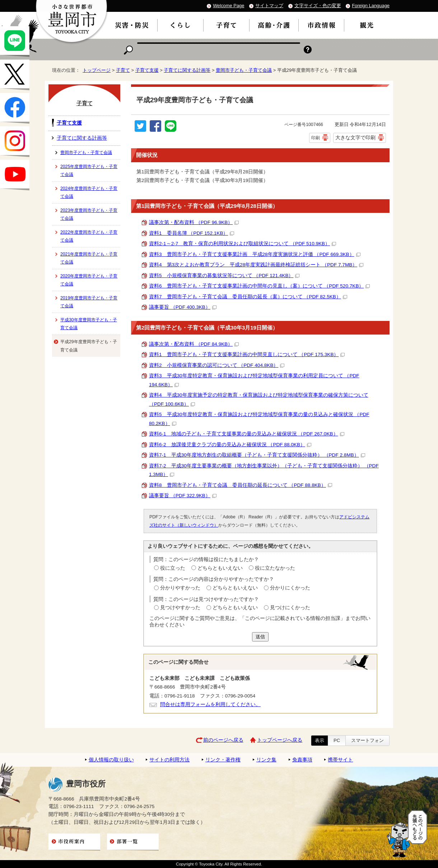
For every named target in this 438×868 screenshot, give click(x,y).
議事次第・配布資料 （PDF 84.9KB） (194, 344)
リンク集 (266, 760)
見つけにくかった (290, 608)
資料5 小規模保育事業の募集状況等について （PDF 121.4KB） (224, 276)
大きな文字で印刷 (355, 137)
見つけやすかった (180, 608)
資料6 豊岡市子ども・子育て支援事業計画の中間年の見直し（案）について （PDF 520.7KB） (259, 286)
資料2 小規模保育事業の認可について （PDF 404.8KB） (217, 365)
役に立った (173, 568)
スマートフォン (367, 740)
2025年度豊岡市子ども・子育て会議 (89, 171)
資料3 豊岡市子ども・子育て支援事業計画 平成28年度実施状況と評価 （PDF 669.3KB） (255, 254)
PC (337, 740)
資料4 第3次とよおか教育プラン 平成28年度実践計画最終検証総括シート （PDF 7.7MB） (256, 265)
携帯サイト (340, 760)
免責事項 (302, 760)
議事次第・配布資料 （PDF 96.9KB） (194, 222)
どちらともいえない (220, 568)
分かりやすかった (180, 588)
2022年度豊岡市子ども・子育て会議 (89, 236)
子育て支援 (147, 70)
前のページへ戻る (223, 740)
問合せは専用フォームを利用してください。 (210, 704)
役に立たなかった (275, 568)
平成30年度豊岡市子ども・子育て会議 (89, 324)
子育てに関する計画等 (187, 70)
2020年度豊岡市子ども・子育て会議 (89, 280)
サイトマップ (269, 6)
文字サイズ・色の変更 (318, 6)
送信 (260, 637)
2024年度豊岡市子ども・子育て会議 (89, 192)
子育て (123, 70)
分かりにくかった (290, 588)
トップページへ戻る (280, 740)
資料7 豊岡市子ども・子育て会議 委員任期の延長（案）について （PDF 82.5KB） (248, 297)
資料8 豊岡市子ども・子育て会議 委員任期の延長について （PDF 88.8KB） (241, 485)
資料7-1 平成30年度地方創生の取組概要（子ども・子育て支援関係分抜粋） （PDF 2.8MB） (257, 455)
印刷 (316, 138)
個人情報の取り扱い (111, 760)
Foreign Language (371, 6)
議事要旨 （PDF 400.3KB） (183, 307)
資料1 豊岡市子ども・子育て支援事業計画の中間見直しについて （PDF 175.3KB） (247, 354)
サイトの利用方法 (169, 760)
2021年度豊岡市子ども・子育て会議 (89, 258)
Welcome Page (229, 6)
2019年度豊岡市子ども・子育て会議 (89, 302)
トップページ (97, 70)
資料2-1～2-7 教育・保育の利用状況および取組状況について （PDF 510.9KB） (243, 244)
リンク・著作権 (223, 760)
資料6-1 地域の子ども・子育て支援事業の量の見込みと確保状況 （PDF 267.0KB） (247, 434)
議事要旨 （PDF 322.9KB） (183, 496)
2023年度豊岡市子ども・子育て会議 (89, 214)
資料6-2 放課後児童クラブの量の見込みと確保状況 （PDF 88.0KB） (230, 445)
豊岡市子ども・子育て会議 (244, 70)
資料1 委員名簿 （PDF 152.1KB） (192, 233)
